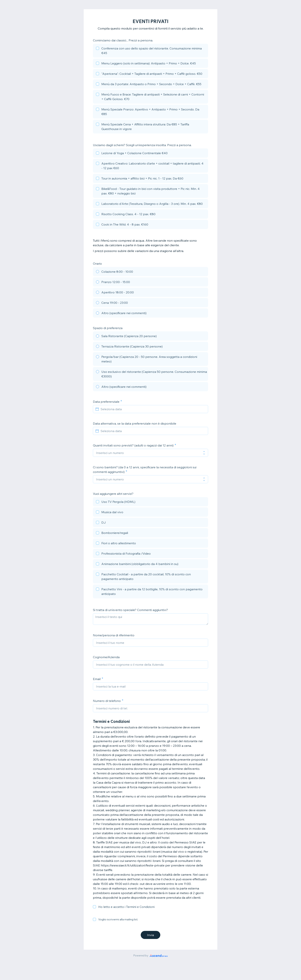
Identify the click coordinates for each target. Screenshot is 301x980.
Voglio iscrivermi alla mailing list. (118, 919)
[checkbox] (150, 51)
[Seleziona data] (153, 409)
